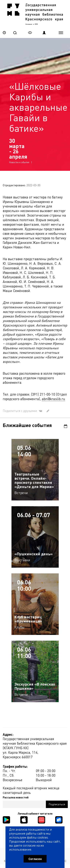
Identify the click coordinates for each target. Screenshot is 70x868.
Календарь (66, 426)
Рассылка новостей (16, 797)
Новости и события (19, 162)
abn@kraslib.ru (53, 399)
